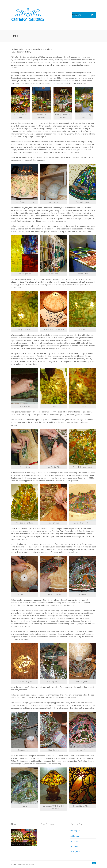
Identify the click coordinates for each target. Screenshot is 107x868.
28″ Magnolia (75, 852)
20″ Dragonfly (75, 831)
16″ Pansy (74, 841)
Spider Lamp (75, 836)
